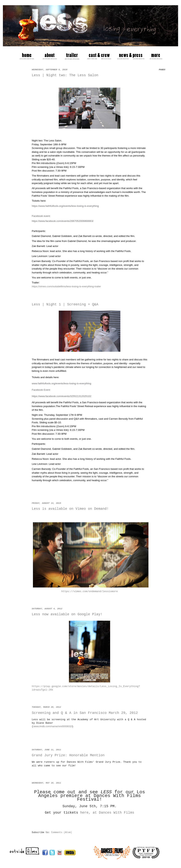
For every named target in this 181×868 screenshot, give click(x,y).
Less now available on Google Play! (67, 614)
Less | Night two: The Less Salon (65, 75)
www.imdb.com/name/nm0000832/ (53, 726)
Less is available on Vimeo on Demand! (70, 509)
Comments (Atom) (62, 833)
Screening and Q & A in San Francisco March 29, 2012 (85, 713)
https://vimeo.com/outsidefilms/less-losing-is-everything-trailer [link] (66, 286)
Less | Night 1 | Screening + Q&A (65, 304)
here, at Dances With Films (107, 813)
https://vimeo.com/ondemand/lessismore (90, 591)
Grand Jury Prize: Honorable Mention (68, 755)
